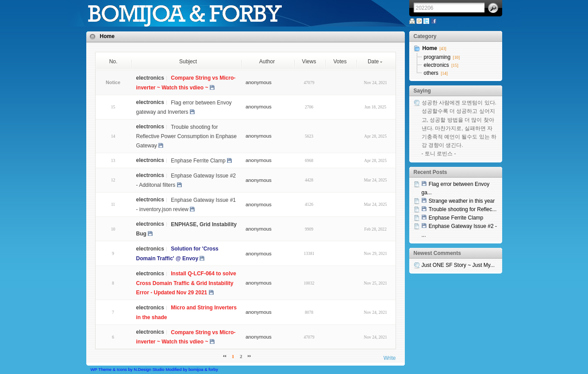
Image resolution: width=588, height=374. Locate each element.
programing (437, 57)
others (431, 73)
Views (309, 62)
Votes (340, 62)
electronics (436, 65)
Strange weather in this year (462, 201)
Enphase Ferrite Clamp (198, 160)
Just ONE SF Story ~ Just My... (458, 265)
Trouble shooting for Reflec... (463, 209)
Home (107, 36)
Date (375, 62)
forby (213, 369)
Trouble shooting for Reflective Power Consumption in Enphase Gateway (186, 136)
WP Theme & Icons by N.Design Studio (128, 369)
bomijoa (196, 369)
